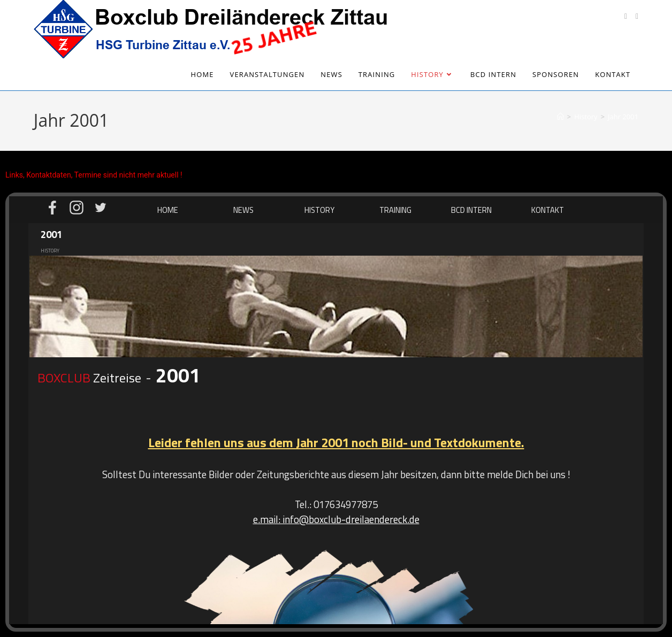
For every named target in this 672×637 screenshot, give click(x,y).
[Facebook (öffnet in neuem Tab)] (626, 16)
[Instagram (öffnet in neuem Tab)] (637, 16)
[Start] (560, 117)
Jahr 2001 (623, 117)
